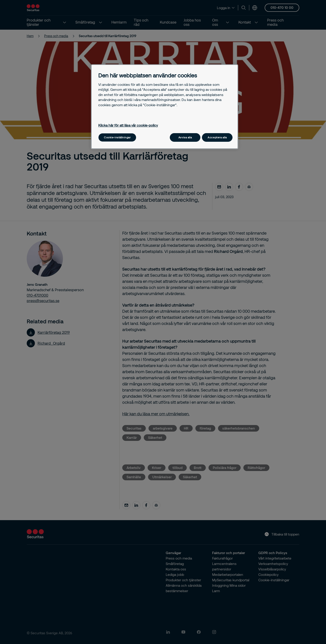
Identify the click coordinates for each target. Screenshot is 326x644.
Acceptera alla (217, 137)
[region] (165, 107)
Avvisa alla (185, 137)
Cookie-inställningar (117, 137)
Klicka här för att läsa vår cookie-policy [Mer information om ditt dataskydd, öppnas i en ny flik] (128, 125)
